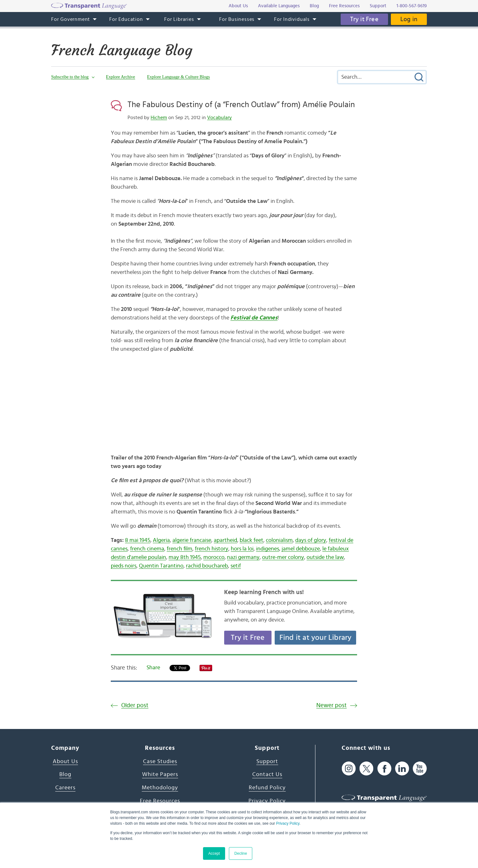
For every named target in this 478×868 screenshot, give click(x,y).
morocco (214, 557)
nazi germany (243, 557)
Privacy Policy (288, 823)
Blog (65, 774)
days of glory (311, 540)
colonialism (279, 540)
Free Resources (160, 801)
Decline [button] (241, 853)
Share (153, 668)
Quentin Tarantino (161, 566)
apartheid (225, 540)
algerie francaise (192, 540)
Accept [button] (214, 853)
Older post (135, 705)
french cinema (147, 549)
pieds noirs (124, 566)
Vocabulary (219, 118)
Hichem (159, 118)
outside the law (325, 557)
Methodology (160, 788)
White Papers (160, 774)
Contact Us (267, 774)
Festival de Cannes (254, 318)
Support (267, 762)
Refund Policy (267, 788)
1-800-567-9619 (412, 6)
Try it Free (364, 19)
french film (179, 549)
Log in (409, 19)
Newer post (332, 705)
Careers (65, 788)
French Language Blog (122, 50)
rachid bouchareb (207, 566)
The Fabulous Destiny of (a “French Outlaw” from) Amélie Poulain (241, 105)
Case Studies (160, 762)
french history (212, 549)
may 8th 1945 (185, 557)
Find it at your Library (316, 638)
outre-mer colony (283, 557)
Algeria (161, 540)
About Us (65, 762)
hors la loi (242, 549)
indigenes (268, 549)
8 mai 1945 (138, 540)
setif (236, 566)
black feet (251, 540)
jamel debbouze (301, 549)
